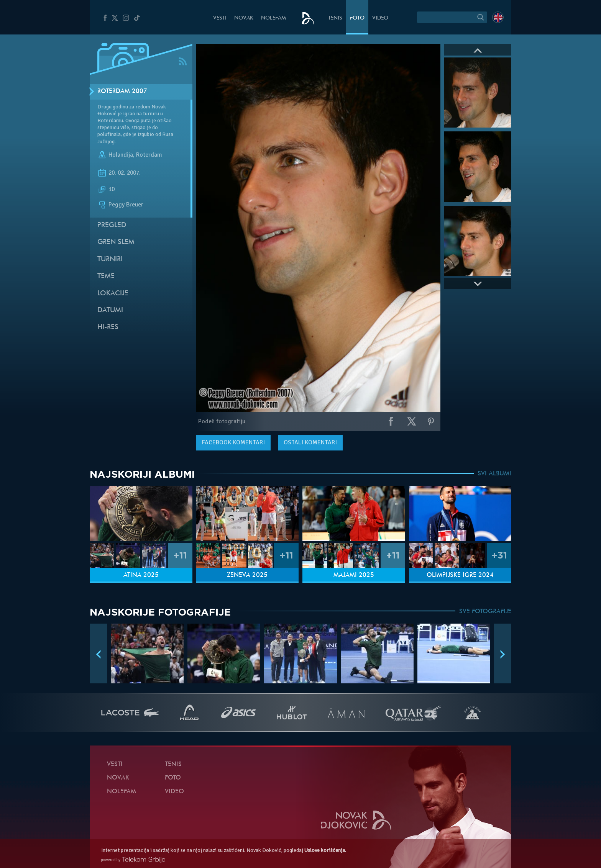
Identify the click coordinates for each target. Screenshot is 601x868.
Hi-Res (108, 327)
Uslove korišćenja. (325, 850)
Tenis (335, 18)
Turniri (110, 260)
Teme (106, 276)
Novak (244, 18)
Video (380, 18)
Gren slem (116, 242)
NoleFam (273, 18)
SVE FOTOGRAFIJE (485, 612)
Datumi (110, 310)
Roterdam (149, 155)
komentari (233, 442)
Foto (357, 18)
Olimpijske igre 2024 (460, 575)
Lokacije (113, 294)
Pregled (112, 225)
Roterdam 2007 (122, 92)
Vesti (220, 18)
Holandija (121, 155)
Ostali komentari (310, 442)
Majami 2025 (354, 575)
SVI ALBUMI (494, 474)
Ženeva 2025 (247, 575)
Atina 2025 (141, 575)
